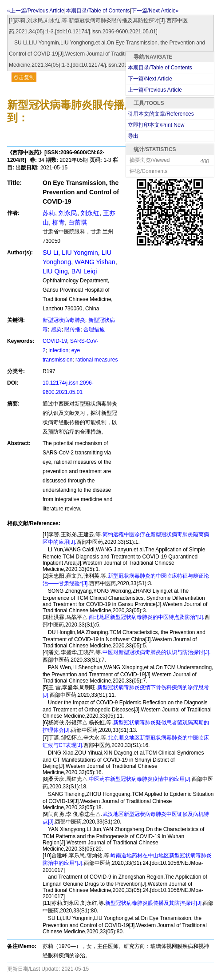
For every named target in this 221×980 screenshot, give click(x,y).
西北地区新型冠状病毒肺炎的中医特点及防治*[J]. (147, 617)
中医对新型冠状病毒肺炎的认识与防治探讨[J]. (157, 652)
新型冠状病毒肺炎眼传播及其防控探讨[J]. (154, 903)
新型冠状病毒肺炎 (64, 320)
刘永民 (68, 213)
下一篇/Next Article (150, 79)
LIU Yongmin (80, 253)
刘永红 (90, 213)
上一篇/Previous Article (155, 90)
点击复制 (24, 77)
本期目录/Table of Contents (98, 11)
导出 (133, 136)
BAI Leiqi (84, 271)
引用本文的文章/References (161, 114)
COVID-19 (55, 341)
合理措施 (94, 329)
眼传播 (72, 329)
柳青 (59, 222)
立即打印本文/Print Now (156, 125)
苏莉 (49, 213)
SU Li (50, 253)
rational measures (97, 360)
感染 (56, 329)
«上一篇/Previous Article (36, 11)
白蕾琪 (78, 222)
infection (58, 350)
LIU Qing (55, 271)
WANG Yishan (95, 262)
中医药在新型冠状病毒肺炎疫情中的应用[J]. (140, 779)
